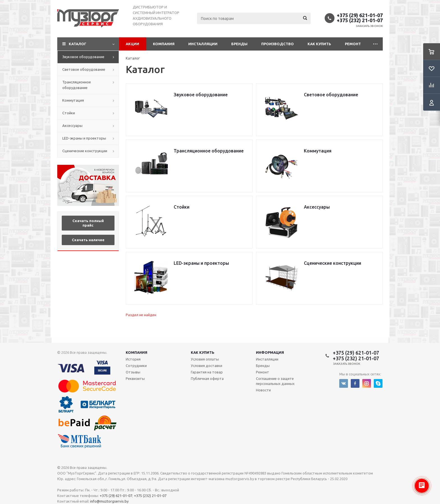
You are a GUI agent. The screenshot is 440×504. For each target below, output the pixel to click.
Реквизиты (135, 378)
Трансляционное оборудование (77, 85)
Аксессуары (72, 126)
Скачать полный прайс (88, 223)
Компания (164, 44)
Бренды (239, 44)
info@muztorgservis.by (109, 501)
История (133, 359)
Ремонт (353, 44)
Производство (278, 44)
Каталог (78, 44)
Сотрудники (136, 366)
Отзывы (133, 372)
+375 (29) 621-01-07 (360, 15)
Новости (263, 390)
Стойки (69, 113)
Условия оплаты (205, 359)
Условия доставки (207, 366)
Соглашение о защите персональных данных (275, 381)
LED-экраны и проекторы (84, 138)
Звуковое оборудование (83, 57)
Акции (132, 44)
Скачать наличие (88, 240)
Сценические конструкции (85, 151)
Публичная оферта (207, 378)
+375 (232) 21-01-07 (360, 20)
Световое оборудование (84, 69)
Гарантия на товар (207, 372)
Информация (270, 352)
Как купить (319, 44)
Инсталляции (203, 44)
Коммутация (73, 100)
